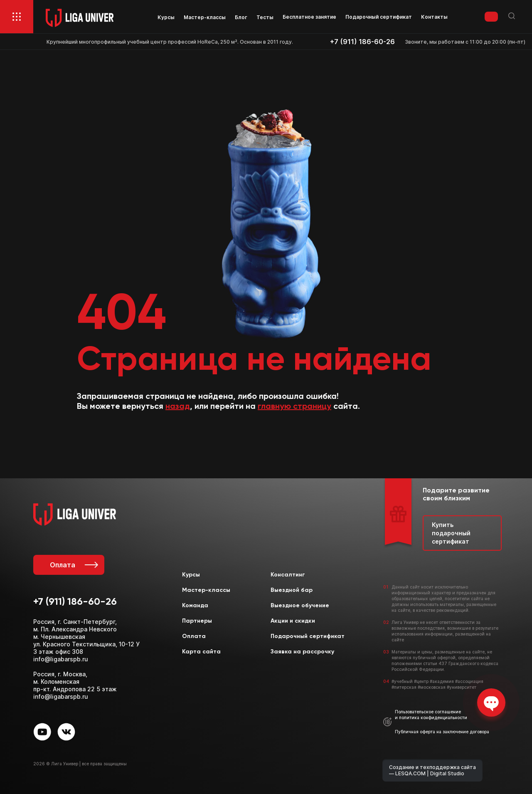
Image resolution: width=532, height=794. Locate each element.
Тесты (265, 17)
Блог (241, 17)
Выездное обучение (300, 606)
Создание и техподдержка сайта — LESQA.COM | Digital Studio (432, 770)
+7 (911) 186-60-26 (362, 42)
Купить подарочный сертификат (451, 533)
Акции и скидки (293, 621)
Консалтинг (288, 575)
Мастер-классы (205, 17)
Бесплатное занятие (309, 17)
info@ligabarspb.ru (61, 659)
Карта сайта (201, 652)
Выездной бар (292, 590)
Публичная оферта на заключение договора (442, 732)
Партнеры (197, 621)
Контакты (434, 17)
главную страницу (294, 407)
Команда (195, 606)
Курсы (166, 17)
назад (178, 407)
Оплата (73, 565)
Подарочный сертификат (379, 17)
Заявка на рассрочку (302, 652)
